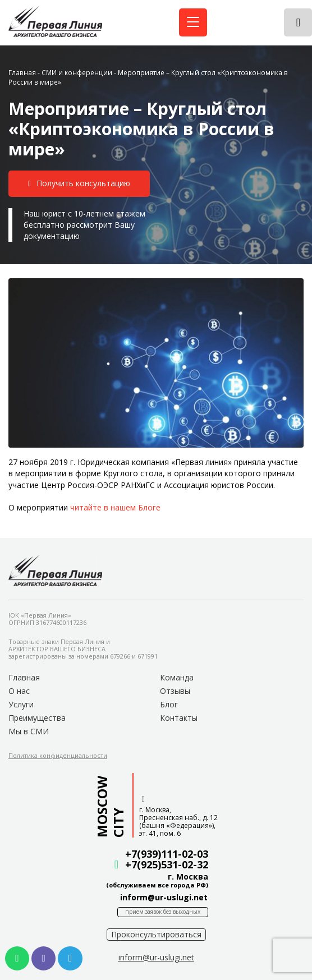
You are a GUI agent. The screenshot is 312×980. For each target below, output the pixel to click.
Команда (177, 677)
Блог (169, 704)
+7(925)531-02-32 (167, 864)
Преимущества (37, 718)
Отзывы (175, 691)
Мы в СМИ (29, 731)
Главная (22, 72)
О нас (19, 691)
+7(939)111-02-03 (167, 854)
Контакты (179, 718)
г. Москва (188, 877)
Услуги (21, 704)
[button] (79, 184)
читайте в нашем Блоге (115, 507)
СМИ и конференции (77, 72)
